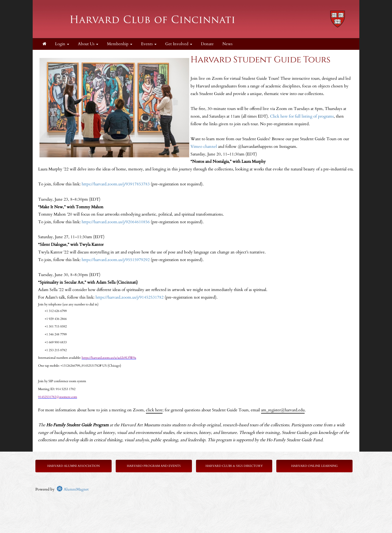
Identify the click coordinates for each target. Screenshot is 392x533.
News (227, 44)
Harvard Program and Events (154, 466)
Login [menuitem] (62, 44)
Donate (207, 44)
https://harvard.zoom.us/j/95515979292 (116, 260)
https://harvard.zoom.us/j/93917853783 (116, 184)
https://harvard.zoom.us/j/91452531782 (130, 297)
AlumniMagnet (73, 489)
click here (154, 410)
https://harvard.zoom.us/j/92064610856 (116, 222)
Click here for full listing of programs (302, 116)
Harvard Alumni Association (73, 466)
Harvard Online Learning (315, 466)
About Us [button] (88, 44)
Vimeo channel (204, 147)
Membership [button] (120, 44)
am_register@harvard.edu (283, 410)
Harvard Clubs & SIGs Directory (234, 466)
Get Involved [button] (179, 44)
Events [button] (149, 44)
